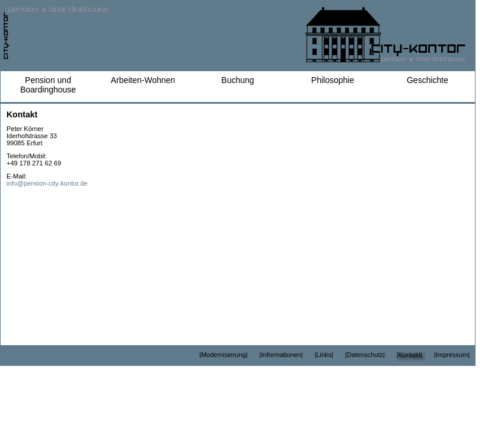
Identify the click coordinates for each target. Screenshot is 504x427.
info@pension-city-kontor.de (47, 183)
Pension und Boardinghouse (48, 85)
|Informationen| (281, 355)
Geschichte (428, 80)
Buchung (237, 80)
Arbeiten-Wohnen (143, 80)
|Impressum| (452, 355)
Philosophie (333, 80)
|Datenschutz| (365, 355)
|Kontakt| (409, 355)
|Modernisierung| (224, 355)
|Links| (324, 355)
